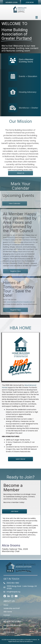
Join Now (7, 629)
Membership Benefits (12, 625)
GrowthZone (29, 641)
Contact (7, 615)
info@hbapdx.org (13, 592)
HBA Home (8, 612)
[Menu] (37, 17)
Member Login (9, 632)
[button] (11, 2)
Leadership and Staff (12, 608)
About (6, 605)
